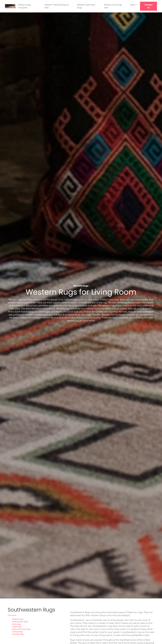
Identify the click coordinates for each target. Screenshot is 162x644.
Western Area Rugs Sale (113, 6)
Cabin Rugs (17, 627)
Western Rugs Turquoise (24, 6)
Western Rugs (18, 619)
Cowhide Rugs (18, 634)
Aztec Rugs (16, 624)
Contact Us (148, 6)
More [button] (133, 5)
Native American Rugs (21, 629)
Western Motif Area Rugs (86, 6)
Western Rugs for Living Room (81, 292)
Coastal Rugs (17, 632)
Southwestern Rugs (20, 622)
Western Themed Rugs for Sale (57, 6)
